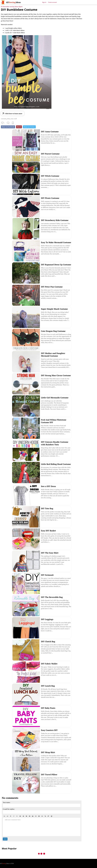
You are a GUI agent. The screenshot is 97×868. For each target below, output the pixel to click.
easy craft (14, 119)
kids (9, 119)
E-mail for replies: (9, 809)
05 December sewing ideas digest (12, 7)
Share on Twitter (29, 127)
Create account (52, 2)
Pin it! (19, 127)
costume (4, 119)
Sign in (44, 2)
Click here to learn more (14, 114)
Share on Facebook (8, 127)
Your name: (7, 802)
